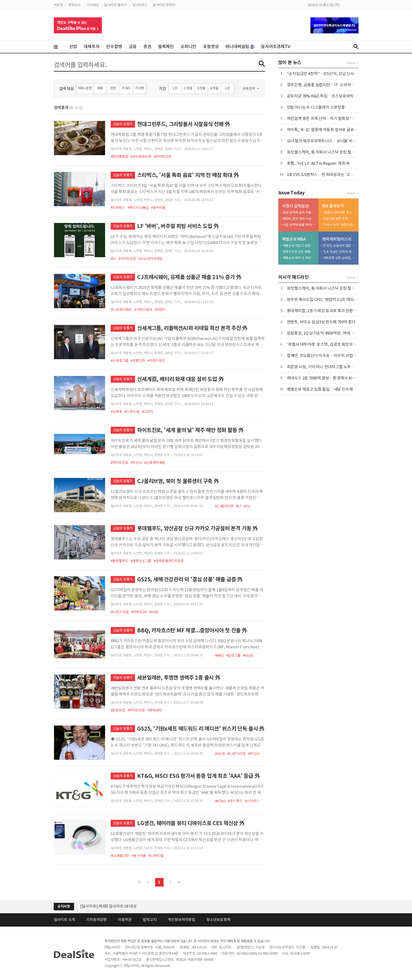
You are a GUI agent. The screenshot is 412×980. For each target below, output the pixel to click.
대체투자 (92, 46)
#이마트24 (139, 612)
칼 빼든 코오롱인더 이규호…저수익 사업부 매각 (326, 356)
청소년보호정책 (218, 920)
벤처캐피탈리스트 (337, 239)
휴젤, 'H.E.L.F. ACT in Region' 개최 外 (318, 163)
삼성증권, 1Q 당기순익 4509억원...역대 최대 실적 (327, 333)
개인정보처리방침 (181, 920)
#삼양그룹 (233, 655)
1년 (227, 88)
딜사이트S (140, 5)
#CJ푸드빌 (132, 412)
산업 (73, 46)
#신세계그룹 (120, 361)
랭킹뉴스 (75, 5)
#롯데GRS (155, 710)
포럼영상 (211, 46)
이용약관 (125, 920)
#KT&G (220, 801)
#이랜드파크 (156, 361)
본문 (113, 88)
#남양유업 (118, 710)
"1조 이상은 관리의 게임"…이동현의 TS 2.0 (340, 252)
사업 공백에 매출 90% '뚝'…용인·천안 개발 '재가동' (299, 225)
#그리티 (148, 412)
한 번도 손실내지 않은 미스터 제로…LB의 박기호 (340, 246)
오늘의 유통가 (123, 124)
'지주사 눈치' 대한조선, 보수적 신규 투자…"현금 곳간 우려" (340, 225)
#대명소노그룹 (141, 561)
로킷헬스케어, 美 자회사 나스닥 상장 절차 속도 (325, 152)
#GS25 (154, 612)
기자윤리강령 (96, 920)
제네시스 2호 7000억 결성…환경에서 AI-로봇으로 (328, 378)
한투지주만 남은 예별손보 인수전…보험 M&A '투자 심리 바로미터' (299, 252)
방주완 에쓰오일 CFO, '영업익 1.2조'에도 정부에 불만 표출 (335, 299)
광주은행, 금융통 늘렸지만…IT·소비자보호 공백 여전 (331, 85)
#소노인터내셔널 (150, 259)
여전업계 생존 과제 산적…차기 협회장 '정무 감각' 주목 (332, 118)
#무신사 (136, 463)
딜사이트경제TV (164, 5)
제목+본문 (85, 88)
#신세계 (116, 412)
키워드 (126, 88)
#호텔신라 (138, 361)
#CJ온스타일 (120, 612)
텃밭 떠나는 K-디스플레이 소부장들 (316, 107)
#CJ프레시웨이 (121, 310)
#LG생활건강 (120, 856)
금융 (133, 46)
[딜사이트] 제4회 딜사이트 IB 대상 (108, 909)
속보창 (58, 5)
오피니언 (188, 46)
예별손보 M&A (294, 239)
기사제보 (93, 5)
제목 (100, 88)
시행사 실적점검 (295, 206)
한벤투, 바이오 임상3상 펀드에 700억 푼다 (321, 322)
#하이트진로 (163, 157)
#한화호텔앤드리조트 (169, 561)
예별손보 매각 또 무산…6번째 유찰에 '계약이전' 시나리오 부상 (299, 258)
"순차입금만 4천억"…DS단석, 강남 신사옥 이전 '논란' (332, 74)
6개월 (214, 88)
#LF (113, 259)
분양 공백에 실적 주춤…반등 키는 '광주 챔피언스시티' (299, 212)
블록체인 (166, 46)
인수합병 (114, 46)
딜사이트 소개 (64, 920)
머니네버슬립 (240, 46)
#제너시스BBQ (138, 208)
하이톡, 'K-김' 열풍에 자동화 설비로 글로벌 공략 (326, 130)
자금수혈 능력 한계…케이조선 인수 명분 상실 (340, 219)
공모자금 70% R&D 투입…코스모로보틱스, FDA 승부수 (333, 96)
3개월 (201, 88)
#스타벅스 (118, 208)
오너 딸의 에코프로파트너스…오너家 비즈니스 (325, 141)
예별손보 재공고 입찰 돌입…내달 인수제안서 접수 (299, 246)
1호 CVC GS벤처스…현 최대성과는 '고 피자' (323, 175)
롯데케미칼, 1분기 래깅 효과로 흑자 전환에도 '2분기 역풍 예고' (338, 311)
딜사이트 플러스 (116, 5)
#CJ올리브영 (224, 506)
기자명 (139, 88)
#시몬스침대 (143, 310)
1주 (175, 88)
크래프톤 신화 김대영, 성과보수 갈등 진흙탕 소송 (340, 258)
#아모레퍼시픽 (141, 157)
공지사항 (64, 906)
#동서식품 (158, 208)
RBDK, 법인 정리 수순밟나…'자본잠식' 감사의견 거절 (299, 219)
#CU (247, 506)
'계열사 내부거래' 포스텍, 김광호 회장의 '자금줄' (340, 212)
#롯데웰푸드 (120, 561)
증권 (147, 46)
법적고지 (150, 920)
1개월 (188, 88)
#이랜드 (160, 310)
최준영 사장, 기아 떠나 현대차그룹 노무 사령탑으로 (328, 367)
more (351, 63)
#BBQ (219, 655)
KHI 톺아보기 (333, 206)
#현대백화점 (120, 157)
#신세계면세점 (155, 463)
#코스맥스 (235, 801)
